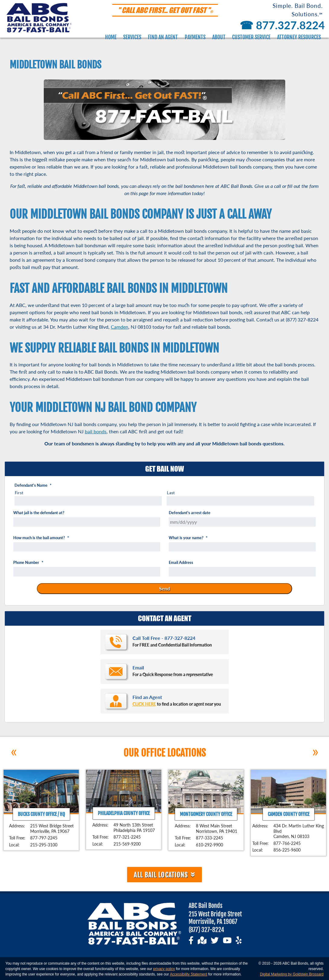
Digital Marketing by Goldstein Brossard (292, 974)
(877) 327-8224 (206, 930)
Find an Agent (163, 37)
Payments (195, 37)
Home (111, 37)
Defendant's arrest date (190, 513)
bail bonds (96, 431)
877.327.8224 (281, 25)
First (19, 493)
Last (171, 493)
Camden (120, 327)
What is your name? (188, 538)
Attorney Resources (299, 37)
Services (132, 37)
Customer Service (251, 37)
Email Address (181, 563)
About (219, 37)
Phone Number (28, 563)
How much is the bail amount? (41, 538)
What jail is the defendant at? (39, 513)
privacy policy (164, 969)
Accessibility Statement (188, 974)
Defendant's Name (33, 485)
